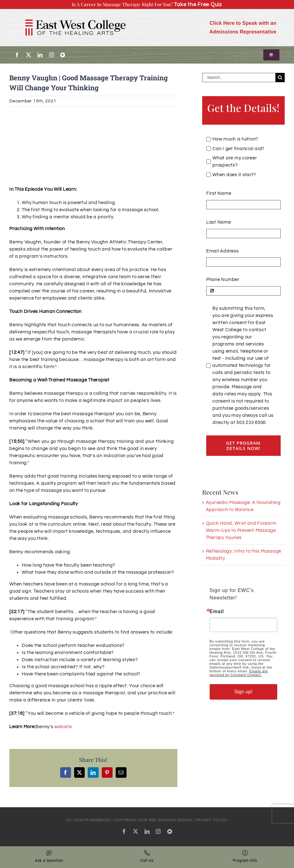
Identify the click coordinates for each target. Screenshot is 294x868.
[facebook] (17, 55)
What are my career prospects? (235, 162)
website (63, 727)
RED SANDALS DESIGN (170, 820)
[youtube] (63, 55)
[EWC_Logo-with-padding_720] (76, 14)
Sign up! (243, 692)
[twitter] (29, 55)
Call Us (147, 856)
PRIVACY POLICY (212, 820)
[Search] (280, 78)
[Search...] (239, 78)
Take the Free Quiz (198, 4)
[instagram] (52, 55)
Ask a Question (49, 856)
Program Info (245, 856)
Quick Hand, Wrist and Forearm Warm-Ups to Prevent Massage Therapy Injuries (241, 530)
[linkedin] (40, 55)
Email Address (223, 251)
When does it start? (234, 175)
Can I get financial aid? (238, 149)
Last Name (219, 222)
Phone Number (223, 280)
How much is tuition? (235, 139)
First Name (219, 193)
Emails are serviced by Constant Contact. (239, 673)
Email (217, 612)
